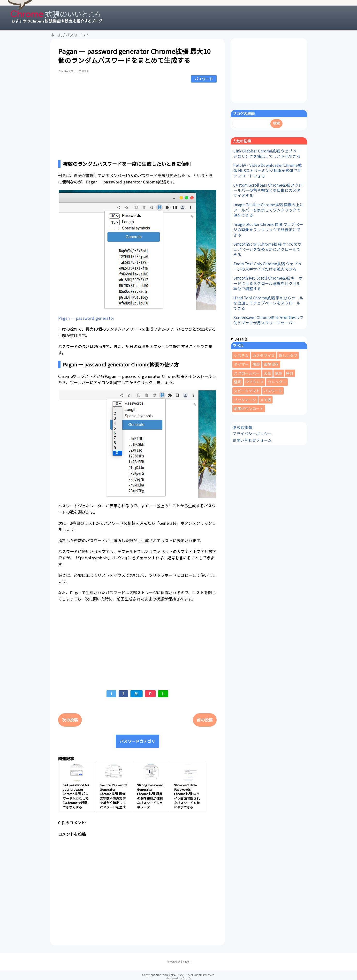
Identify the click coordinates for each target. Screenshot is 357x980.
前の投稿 (205, 720)
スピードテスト (247, 391)
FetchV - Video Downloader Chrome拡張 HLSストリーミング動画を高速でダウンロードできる (268, 170)
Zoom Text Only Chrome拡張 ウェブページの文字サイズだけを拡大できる (267, 266)
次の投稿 (70, 720)
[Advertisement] (137, 120)
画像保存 (271, 364)
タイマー (241, 364)
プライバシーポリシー (252, 433)
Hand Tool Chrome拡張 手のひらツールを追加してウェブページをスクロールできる (268, 303)
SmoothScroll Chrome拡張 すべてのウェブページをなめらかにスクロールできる (268, 249)
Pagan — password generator (86, 318)
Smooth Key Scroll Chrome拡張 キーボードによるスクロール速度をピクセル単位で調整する (268, 283)
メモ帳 (266, 400)
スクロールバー (247, 373)
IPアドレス (254, 382)
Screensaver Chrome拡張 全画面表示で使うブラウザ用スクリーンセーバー (268, 320)
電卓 (279, 373)
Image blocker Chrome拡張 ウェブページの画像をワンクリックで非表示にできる (268, 229)
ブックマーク (245, 400)
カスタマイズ (264, 355)
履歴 (256, 364)
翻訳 (238, 382)
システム (241, 355)
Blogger (185, 961)
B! (137, 694)
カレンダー (277, 382)
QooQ (187, 978)
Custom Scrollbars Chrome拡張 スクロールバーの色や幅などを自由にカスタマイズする (268, 190)
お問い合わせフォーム (252, 440)
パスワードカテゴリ (137, 741)
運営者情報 (242, 427)
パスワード (204, 79)
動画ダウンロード (249, 408)
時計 (290, 373)
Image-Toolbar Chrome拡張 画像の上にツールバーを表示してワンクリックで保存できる (268, 210)
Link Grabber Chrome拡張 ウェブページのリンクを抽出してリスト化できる (267, 153)
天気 (268, 373)
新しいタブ (288, 355)
